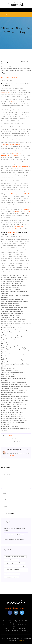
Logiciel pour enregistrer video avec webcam (15, 358)
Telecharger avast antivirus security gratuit (14, 408)
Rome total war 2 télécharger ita (11, 426)
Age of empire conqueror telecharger (12, 416)
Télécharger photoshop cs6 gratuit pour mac (14, 308)
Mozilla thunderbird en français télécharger (16, 631)
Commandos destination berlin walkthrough (14, 276)
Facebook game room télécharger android (14, 320)
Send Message (10, 513)
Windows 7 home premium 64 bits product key (15, 350)
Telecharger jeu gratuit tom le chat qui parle (14, 384)
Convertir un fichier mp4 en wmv (11, 316)
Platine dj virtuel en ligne (11, 577)
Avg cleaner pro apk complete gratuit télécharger (16, 386)
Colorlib (22, 640)
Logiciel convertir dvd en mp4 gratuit (12, 300)
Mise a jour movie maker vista (10, 288)
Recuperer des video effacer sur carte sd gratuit (16, 330)
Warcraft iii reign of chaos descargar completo (15, 336)
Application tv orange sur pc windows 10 (13, 372)
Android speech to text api (9, 340)
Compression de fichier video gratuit (12, 412)
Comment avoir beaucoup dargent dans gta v (15, 400)
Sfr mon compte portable (12, 574)
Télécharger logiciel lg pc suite (10, 318)
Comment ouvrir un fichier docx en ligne (13, 322)
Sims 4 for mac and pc (8, 376)
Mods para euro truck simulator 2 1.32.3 (13, 418)
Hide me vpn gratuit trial (8, 368)
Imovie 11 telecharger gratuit (10, 410)
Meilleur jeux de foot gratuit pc (10, 346)
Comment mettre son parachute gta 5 (12, 284)
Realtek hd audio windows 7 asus (11, 406)
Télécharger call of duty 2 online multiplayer (14, 348)
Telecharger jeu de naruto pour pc (11, 342)
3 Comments (6, 74)
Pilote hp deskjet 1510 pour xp (10, 290)
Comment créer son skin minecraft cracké (14, 382)
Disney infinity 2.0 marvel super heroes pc (14, 404)
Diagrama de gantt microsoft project (15, 563)
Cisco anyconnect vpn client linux (11, 338)
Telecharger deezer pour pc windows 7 (15, 557)
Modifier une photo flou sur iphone (11, 328)
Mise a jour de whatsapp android (11, 310)
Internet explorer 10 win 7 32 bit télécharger (13, 570)
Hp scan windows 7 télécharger (11, 306)
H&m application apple (11, 560)
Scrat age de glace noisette (9, 370)
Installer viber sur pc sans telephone (12, 314)
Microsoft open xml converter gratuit (14, 539)
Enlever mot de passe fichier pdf (11, 414)
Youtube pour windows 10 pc (10, 388)
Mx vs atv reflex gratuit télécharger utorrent (14, 280)
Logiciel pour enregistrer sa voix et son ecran (15, 396)
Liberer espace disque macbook (11, 344)
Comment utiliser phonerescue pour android (14, 420)
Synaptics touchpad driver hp (10, 352)
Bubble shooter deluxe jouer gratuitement (14, 286)
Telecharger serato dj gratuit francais (12, 312)
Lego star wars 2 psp (8, 374)
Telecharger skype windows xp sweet (13, 402)
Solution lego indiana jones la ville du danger (14, 278)
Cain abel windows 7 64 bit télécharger (15, 566)
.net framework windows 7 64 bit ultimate (16, 629)
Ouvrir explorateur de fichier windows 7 (13, 282)
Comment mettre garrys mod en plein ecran (14, 390)
